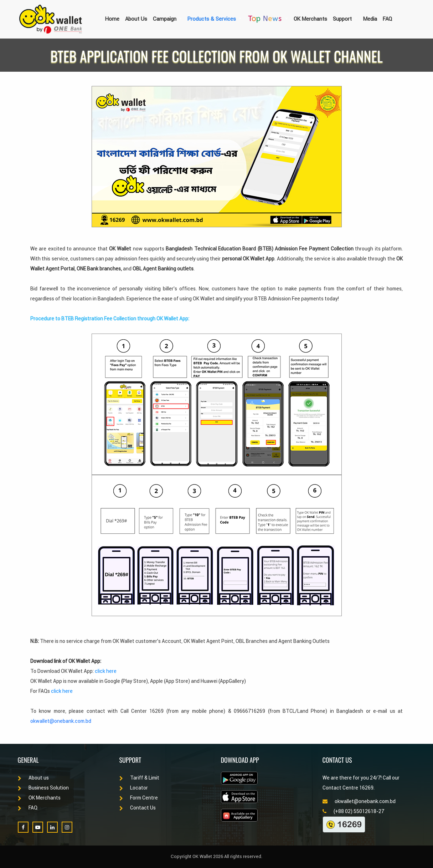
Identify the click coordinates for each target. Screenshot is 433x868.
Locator (134, 788)
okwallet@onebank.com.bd (61, 721)
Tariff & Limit (139, 778)
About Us (136, 19)
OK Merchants (310, 19)
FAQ (387, 19)
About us (33, 778)
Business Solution (43, 788)
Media (370, 19)
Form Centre (139, 798)
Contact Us (138, 808)
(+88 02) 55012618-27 (353, 811)
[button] (167, 19)
